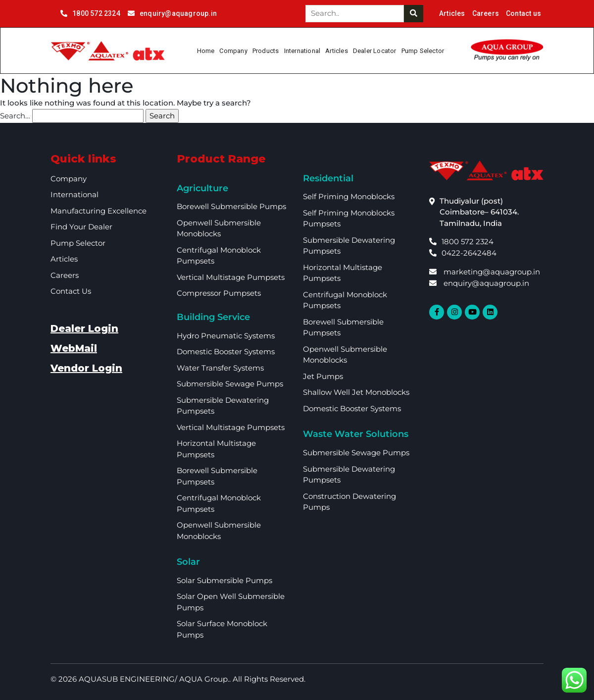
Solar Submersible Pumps (224, 580)
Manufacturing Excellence (99, 211)
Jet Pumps (323, 376)
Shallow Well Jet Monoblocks (356, 392)
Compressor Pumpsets (219, 293)
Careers (486, 13)
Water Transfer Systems (220, 368)
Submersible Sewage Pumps (230, 384)
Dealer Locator (375, 51)
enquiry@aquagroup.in (172, 13)
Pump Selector (423, 51)
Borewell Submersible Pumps (231, 206)
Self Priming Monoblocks (349, 196)
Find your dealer (81, 227)
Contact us (523, 13)
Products (266, 51)
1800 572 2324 (90, 13)
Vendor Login (86, 368)
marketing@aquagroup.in (485, 272)
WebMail (74, 348)
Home (206, 51)
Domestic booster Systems (226, 351)
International (302, 51)
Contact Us (71, 291)
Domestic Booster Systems (352, 408)
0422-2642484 (463, 253)
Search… (15, 116)
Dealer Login (84, 328)
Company (233, 51)
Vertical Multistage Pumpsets (231, 277)
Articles (452, 13)
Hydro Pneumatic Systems (226, 336)
